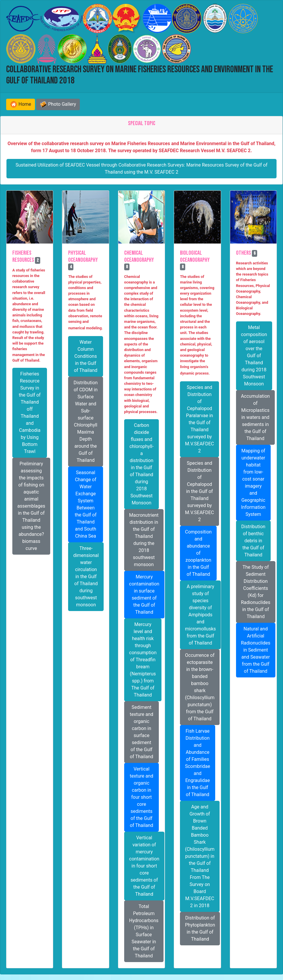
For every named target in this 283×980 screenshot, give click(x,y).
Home (21, 104)
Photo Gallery (58, 105)
